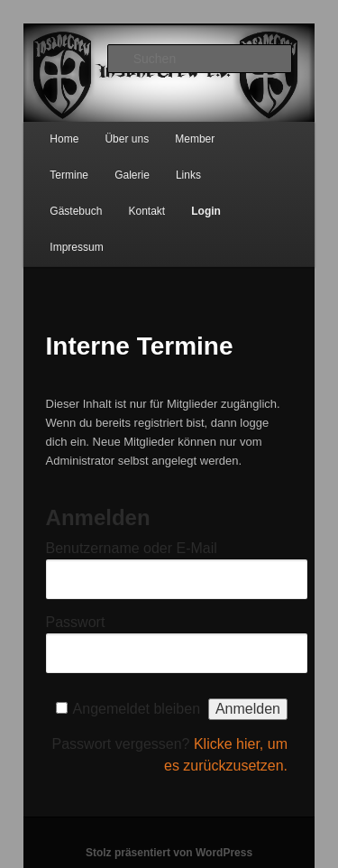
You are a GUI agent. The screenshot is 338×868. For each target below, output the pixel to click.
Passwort (76, 622)
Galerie (132, 175)
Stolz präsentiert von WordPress (169, 853)
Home (64, 139)
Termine (69, 175)
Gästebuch (76, 211)
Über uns (127, 139)
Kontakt (146, 211)
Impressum (76, 247)
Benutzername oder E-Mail (132, 548)
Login (206, 211)
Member (195, 139)
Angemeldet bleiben (137, 709)
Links (188, 175)
